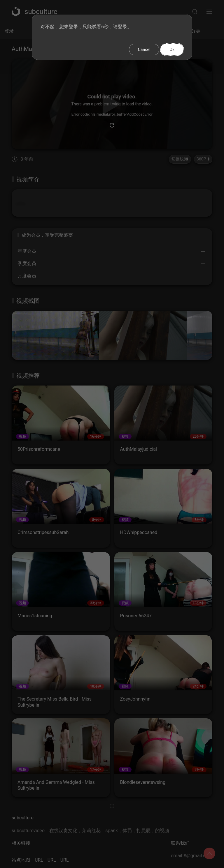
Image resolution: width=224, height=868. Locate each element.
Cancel (144, 50)
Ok (172, 50)
